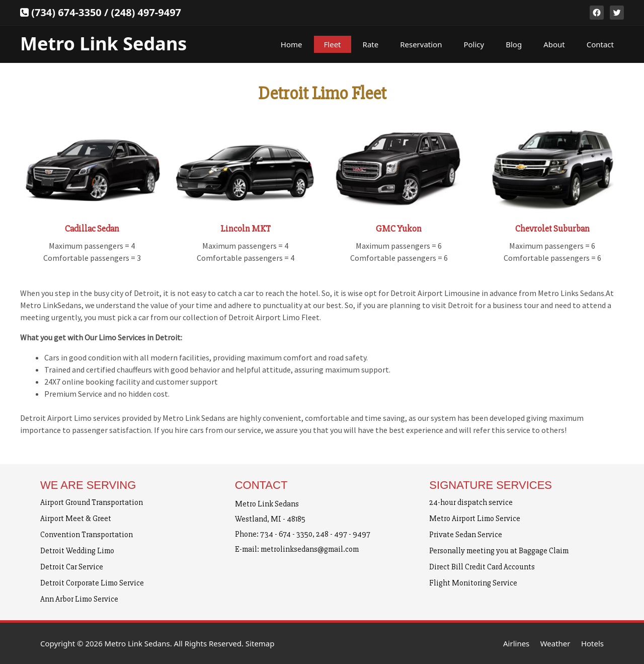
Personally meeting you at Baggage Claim (499, 551)
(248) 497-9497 (146, 12)
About (554, 44)
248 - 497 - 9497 (343, 534)
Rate (371, 44)
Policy (474, 44)
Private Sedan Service (466, 535)
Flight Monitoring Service (473, 583)
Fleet (333, 44)
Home (292, 44)
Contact (600, 44)
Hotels (592, 643)
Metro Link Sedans (103, 44)
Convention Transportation (87, 535)
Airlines (516, 643)
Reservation (421, 44)
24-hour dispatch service (471, 502)
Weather (555, 643)
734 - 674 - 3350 (286, 534)
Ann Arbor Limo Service (79, 599)
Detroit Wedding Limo (77, 551)
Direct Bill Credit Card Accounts (482, 567)
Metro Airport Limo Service (475, 519)
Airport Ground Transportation (92, 502)
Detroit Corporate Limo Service (92, 583)
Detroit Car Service (72, 567)
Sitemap (260, 643)
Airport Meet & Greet (76, 519)
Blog (514, 44)
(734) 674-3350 (66, 12)
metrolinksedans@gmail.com (310, 549)
